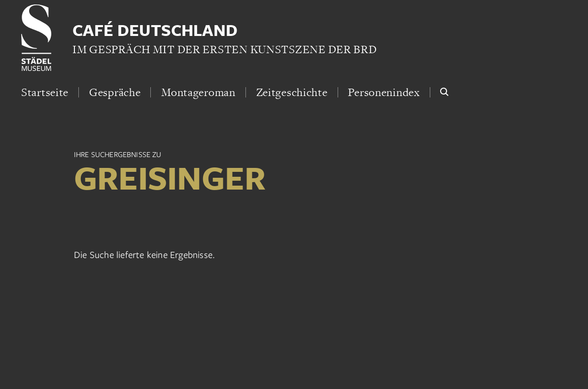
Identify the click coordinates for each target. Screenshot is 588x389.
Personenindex (384, 92)
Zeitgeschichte (292, 92)
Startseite (45, 92)
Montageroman (198, 92)
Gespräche (115, 92)
